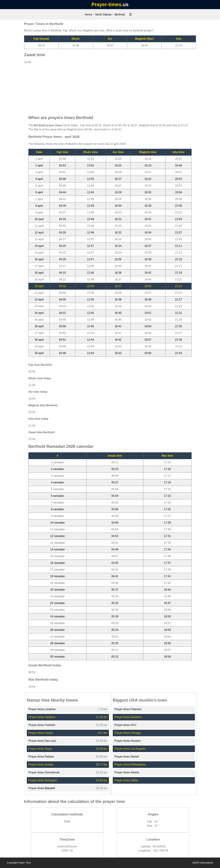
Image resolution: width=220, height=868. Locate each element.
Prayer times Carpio (41, 733)
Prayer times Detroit (127, 757)
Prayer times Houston (128, 741)
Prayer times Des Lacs (42, 741)
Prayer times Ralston (41, 757)
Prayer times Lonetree (42, 709)
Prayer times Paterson (128, 709)
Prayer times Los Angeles (130, 749)
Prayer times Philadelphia (130, 765)
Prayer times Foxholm (42, 725)
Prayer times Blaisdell (42, 788)
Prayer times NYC (125, 725)
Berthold (120, 15)
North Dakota (103, 15)
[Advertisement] (110, 88)
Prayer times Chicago (128, 733)
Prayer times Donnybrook (44, 772)
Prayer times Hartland (42, 717)
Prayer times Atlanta (127, 772)
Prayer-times (106, 4)
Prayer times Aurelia (41, 765)
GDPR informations (203, 863)
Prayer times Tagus (40, 749)
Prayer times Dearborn (128, 717)
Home (88, 15)
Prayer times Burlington (43, 780)
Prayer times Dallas (126, 780)
